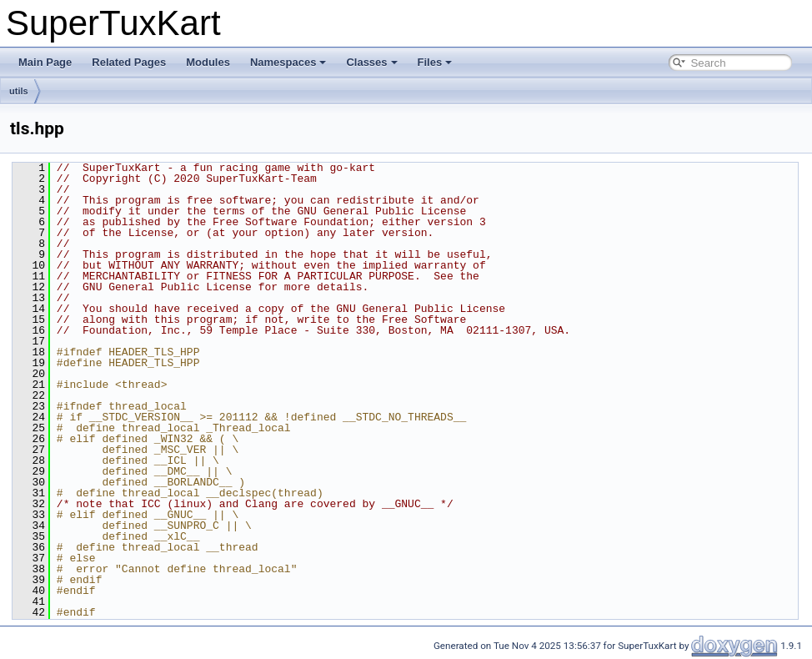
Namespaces (288, 62)
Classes (371, 62)
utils (19, 91)
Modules (208, 62)
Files (435, 62)
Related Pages (129, 62)
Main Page (45, 62)
